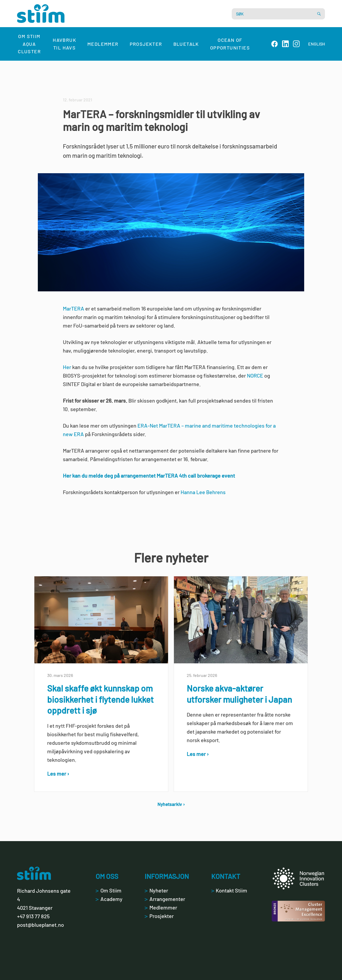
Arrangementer (165, 899)
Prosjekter (146, 44)
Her (67, 367)
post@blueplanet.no (40, 925)
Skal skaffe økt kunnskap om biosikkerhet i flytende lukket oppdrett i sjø (100, 699)
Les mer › (58, 774)
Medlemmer (103, 44)
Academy (109, 899)
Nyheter (156, 890)
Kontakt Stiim (229, 890)
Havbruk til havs (64, 44)
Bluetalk (186, 44)
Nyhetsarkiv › (171, 804)
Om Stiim (108, 890)
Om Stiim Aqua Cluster (29, 44)
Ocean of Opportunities (230, 44)
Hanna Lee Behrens (203, 492)
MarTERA (74, 308)
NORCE (255, 375)
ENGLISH (317, 44)
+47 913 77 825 (33, 916)
